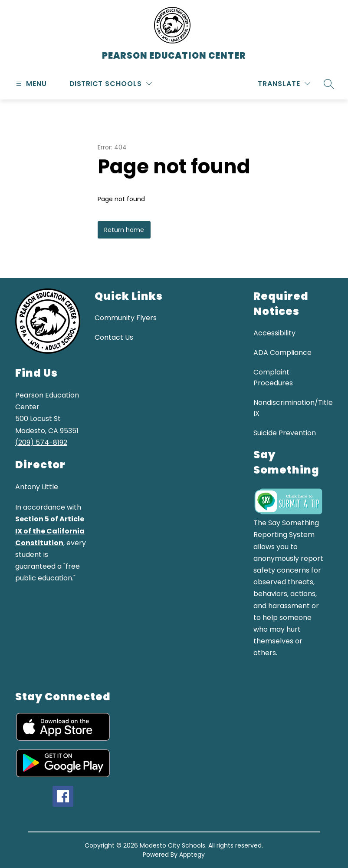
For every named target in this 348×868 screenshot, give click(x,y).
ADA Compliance (282, 353)
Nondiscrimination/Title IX (293, 408)
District (86, 84)
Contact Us (114, 337)
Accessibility (274, 333)
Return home (124, 230)
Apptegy (192, 855)
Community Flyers (126, 318)
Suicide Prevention (285, 433)
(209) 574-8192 (41, 442)
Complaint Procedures (273, 378)
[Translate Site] (284, 84)
